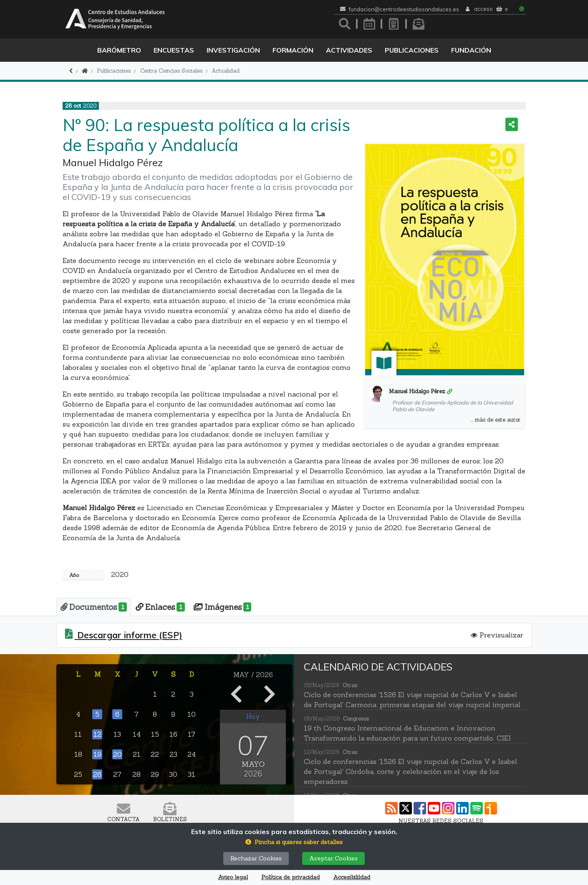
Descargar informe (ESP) (129, 633)
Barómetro (119, 50)
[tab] (90, 606)
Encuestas (174, 50)
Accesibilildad (352, 877)
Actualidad (226, 71)
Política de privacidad (290, 877)
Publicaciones (412, 50)
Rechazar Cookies (256, 858)
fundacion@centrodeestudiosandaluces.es (404, 9)
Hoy (253, 715)
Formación (293, 50)
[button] (294, 842)
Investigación (233, 50)
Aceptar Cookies (333, 858)
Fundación (471, 50)
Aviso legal (233, 877)
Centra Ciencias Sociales (171, 71)
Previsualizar (497, 633)
